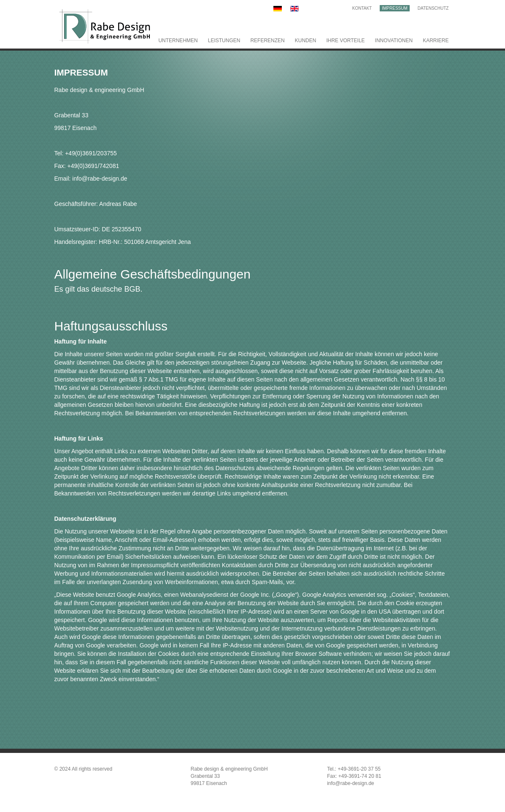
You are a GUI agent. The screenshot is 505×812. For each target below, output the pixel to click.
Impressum (395, 8)
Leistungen (224, 41)
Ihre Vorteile (345, 41)
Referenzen (267, 41)
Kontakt (362, 8)
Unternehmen (178, 41)
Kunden (306, 41)
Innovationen (394, 41)
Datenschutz (433, 8)
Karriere (436, 41)
